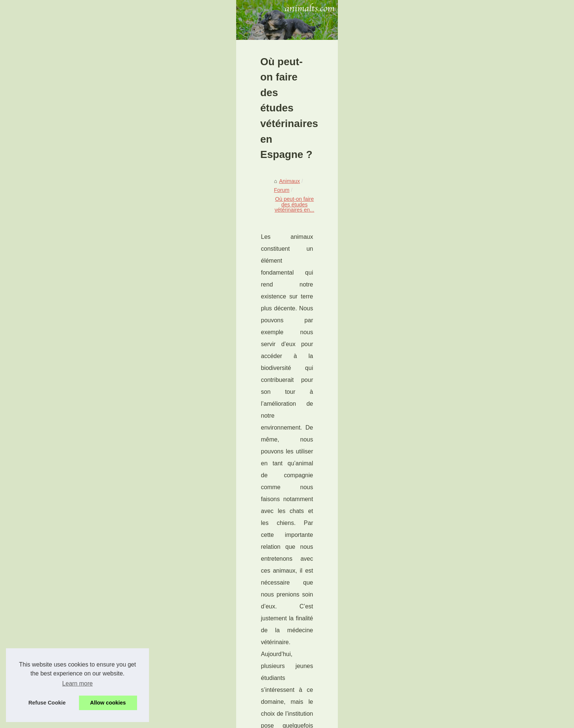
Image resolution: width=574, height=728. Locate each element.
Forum (121, 251)
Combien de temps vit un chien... (447, 517)
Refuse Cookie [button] (47, 703)
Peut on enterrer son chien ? (442, 500)
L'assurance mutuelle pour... (442, 281)
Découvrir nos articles (434, 206)
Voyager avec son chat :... (439, 427)
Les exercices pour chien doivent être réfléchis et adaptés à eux (201, 697)
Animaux (96, 251)
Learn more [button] (77, 683)
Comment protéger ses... (438, 354)
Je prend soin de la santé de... (444, 534)
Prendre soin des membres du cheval (363, 611)
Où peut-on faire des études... (444, 607)
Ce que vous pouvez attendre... (445, 574)
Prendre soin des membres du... (446, 590)
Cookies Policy (178, 720)
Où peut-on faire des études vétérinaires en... (189, 251)
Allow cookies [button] (108, 703)
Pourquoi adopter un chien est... (446, 370)
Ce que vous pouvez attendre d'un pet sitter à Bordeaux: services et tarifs (212, 658)
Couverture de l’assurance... (442, 314)
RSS (202, 720)
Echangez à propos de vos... (442, 240)
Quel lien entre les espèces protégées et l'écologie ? (145, 615)
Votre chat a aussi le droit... (441, 460)
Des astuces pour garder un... (444, 444)
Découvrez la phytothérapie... (443, 297)
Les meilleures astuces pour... (444, 387)
